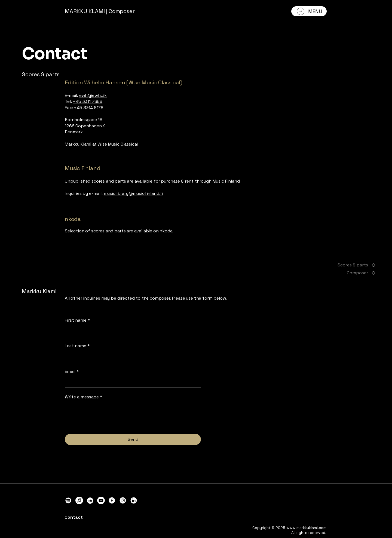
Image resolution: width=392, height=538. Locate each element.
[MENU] (309, 11)
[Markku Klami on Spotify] (68, 500)
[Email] (131, 382)
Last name (77, 346)
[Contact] (89, 517)
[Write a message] (133, 415)
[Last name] (131, 356)
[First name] (131, 331)
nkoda (166, 231)
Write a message (84, 397)
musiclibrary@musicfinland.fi (134, 193)
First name (77, 320)
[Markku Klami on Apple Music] (79, 500)
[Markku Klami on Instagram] (123, 500)
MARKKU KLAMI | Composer (100, 11)
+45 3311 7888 (88, 101)
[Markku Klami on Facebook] (112, 500)
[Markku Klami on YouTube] (101, 500)
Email (72, 371)
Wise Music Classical (118, 144)
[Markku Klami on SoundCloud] (90, 500)
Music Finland (226, 181)
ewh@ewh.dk (93, 95)
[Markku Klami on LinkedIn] (134, 500)
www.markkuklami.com (306, 528)
